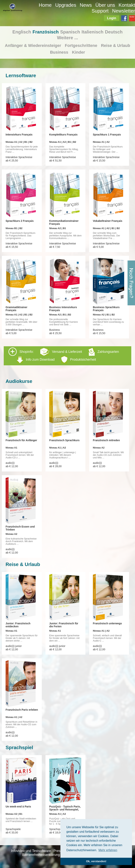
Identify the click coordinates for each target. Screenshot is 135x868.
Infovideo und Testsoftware (31, 851)
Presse (59, 851)
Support (100, 11)
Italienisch (92, 32)
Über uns (105, 5)
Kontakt (127, 5)
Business (59, 52)
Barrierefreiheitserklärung (41, 855)
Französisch (46, 32)
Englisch (22, 32)
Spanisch (70, 32)
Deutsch (114, 32)
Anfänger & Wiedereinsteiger (33, 46)
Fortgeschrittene (81, 46)
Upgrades (66, 5)
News (86, 5)
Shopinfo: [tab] (64, 356)
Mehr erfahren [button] (108, 850)
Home (45, 5)
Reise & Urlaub (116, 46)
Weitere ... (68, 38)
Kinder (79, 52)
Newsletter (124, 11)
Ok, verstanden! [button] (96, 861)
